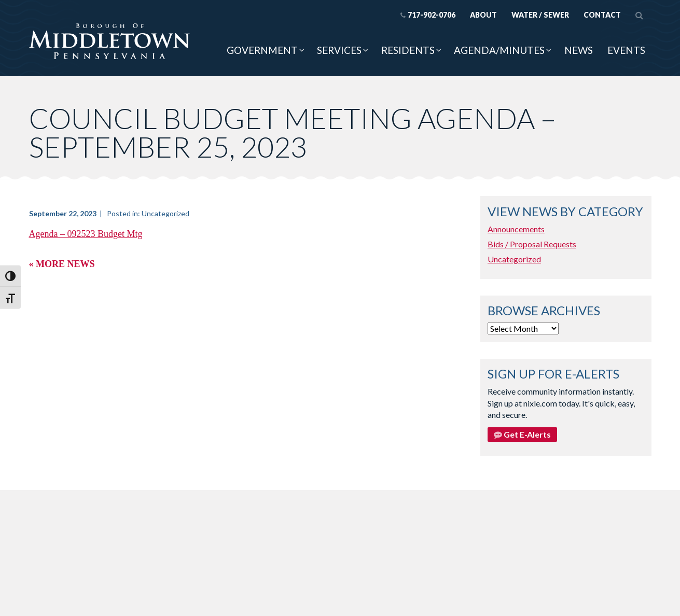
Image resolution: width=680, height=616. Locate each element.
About (483, 15)
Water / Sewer (540, 15)
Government (262, 50)
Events (626, 50)
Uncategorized (165, 213)
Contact (602, 15)
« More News (62, 264)
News (579, 50)
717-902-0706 (428, 15)
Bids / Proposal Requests (532, 244)
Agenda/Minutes (499, 50)
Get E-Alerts (522, 434)
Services (339, 50)
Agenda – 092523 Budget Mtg (86, 234)
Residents (408, 50)
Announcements (516, 229)
